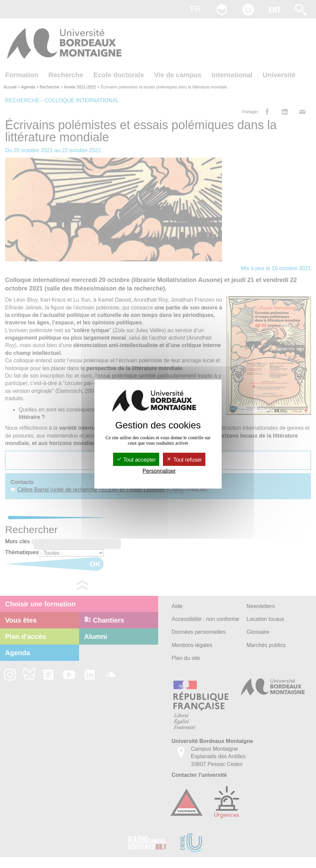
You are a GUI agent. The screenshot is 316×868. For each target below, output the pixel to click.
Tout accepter (136, 459)
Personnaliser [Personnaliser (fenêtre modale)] (159, 471)
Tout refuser (184, 459)
